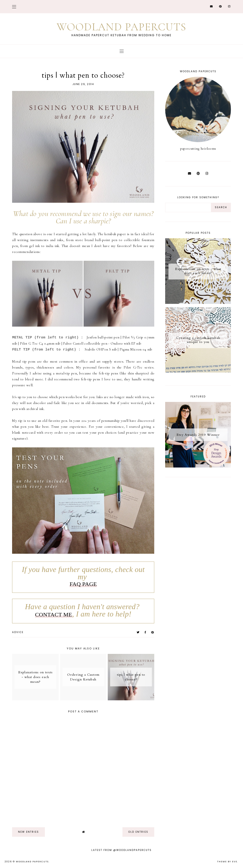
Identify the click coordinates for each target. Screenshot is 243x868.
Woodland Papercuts (121, 27)
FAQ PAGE (83, 584)
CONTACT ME (54, 615)
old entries (138, 832)
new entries (28, 832)
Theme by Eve (227, 862)
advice (18, 632)
